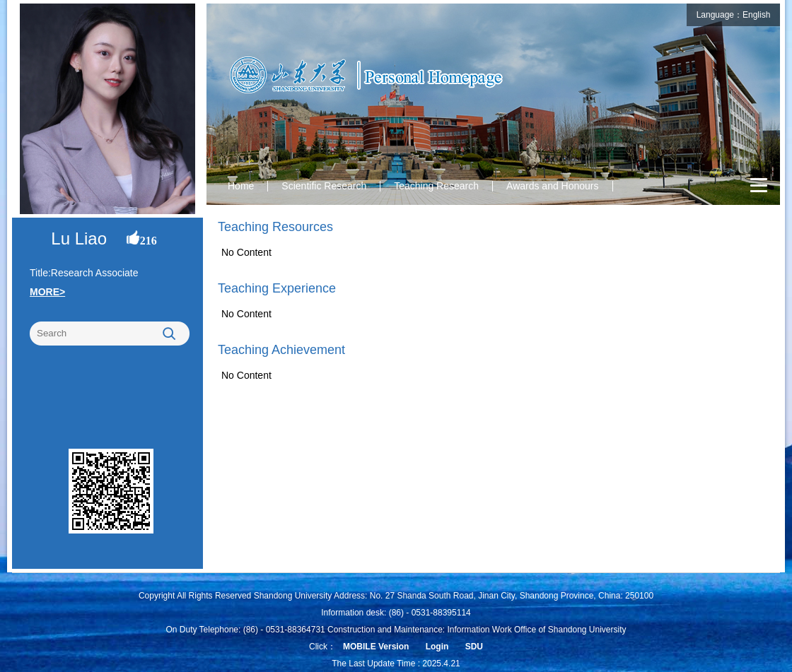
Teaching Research (436, 186)
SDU (474, 647)
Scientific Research (324, 186)
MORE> (47, 292)
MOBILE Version (376, 647)
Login (437, 647)
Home (241, 186)
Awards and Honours (552, 186)
